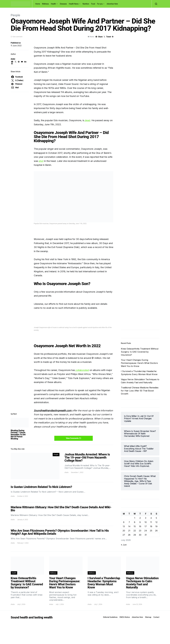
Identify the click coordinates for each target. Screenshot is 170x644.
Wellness (45, 4)
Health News (74, 4)
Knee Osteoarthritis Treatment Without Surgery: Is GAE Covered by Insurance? (140, 352)
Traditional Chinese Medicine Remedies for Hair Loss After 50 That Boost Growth (140, 391)
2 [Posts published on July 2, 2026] (140, 518)
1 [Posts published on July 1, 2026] (135, 518)
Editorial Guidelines (110, 617)
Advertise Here (112, 4)
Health (53, 4)
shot (41, 161)
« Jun (124, 545)
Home (38, 4)
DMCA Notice (125, 617)
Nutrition (86, 4)
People (15, 15)
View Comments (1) (73, 438)
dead (87, 120)
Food (93, 4)
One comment (18, 37)
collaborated (82, 370)
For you (100, 4)
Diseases (63, 4)
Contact (156, 617)
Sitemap (148, 617)
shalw (13, 59)
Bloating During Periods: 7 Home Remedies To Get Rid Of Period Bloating (18, 435)
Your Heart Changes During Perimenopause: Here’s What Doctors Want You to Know (139, 363)
